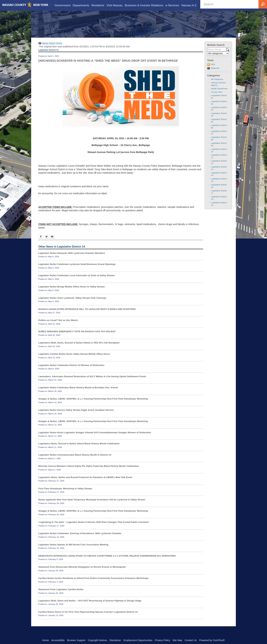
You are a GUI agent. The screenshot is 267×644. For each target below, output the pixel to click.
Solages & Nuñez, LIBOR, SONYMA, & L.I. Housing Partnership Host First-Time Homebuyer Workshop (93, 404)
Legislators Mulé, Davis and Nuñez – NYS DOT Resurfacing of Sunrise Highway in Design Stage (90, 606)
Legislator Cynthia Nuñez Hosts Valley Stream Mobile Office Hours (74, 359)
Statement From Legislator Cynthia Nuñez (61, 594)
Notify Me (215, 73)
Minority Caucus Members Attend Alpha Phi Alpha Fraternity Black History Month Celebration (89, 471)
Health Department (219, 94)
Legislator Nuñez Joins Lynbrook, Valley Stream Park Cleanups (72, 303)
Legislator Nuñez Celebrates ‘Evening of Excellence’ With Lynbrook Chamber (80, 538)
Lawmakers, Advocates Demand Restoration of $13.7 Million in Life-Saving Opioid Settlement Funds (92, 381)
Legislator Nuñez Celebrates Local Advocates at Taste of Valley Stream (76, 280)
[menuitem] (62, 5)
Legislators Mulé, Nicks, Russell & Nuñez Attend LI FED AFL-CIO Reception (79, 348)
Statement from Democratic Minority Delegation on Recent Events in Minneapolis (82, 572)
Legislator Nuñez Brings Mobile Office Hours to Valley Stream (72, 292)
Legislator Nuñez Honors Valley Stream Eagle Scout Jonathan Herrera (76, 415)
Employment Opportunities (138, 640)
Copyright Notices (98, 640)
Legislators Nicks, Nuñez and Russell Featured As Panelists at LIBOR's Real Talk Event (85, 482)
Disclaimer (115, 640)
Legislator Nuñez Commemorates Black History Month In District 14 (75, 460)
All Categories (217, 84)
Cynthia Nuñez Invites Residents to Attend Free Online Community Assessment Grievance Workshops (93, 583)
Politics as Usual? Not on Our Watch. (58, 325)
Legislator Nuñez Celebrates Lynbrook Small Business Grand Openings (77, 269)
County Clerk (217, 97)
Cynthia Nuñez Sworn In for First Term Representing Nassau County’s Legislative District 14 (88, 617)
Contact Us (191, 640)
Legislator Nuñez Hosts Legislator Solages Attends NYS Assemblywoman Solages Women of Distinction (95, 437)
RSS (213, 69)
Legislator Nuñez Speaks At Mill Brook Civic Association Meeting (73, 550)
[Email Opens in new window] (52, 242)
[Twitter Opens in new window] (46, 242)
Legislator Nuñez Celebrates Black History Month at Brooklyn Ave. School (78, 392)
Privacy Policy (162, 640)
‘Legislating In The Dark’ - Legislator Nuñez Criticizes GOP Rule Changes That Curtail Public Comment (93, 527)
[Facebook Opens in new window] (41, 242)
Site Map (177, 640)
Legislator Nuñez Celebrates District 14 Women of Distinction (71, 370)
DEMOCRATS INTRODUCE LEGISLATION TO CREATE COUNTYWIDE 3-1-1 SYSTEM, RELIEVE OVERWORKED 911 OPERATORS (107, 561)
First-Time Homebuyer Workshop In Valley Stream (65, 493)
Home (46, 640)
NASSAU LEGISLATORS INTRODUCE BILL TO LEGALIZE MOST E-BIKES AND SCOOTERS (87, 314)
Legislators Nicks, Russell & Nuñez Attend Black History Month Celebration (79, 448)
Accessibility (58, 640)
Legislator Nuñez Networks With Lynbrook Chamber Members (72, 258)
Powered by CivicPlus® (212, 640)
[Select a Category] (218, 58)
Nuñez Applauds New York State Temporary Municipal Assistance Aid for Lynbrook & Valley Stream (92, 505)
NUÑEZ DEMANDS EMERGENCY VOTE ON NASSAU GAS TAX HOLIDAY (77, 336)
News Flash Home (52, 48)
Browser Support (76, 640)
